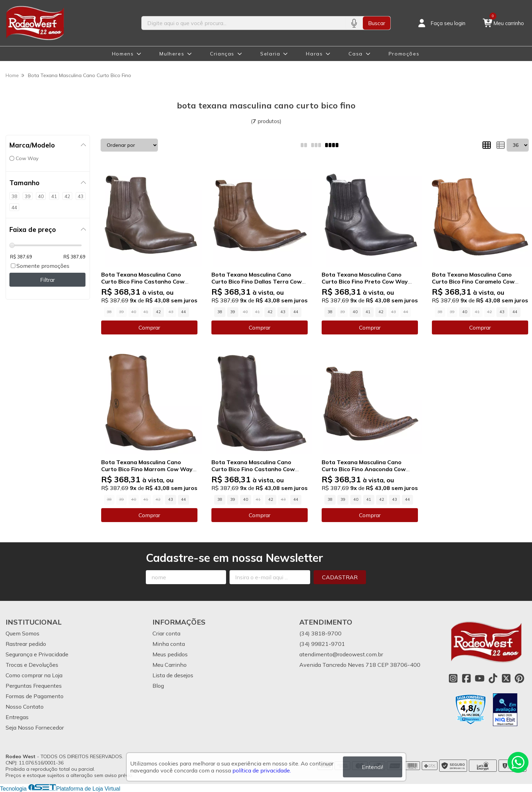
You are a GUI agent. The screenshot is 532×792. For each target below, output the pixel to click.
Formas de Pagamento (35, 696)
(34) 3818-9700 (320, 633)
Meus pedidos (170, 654)
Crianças (222, 54)
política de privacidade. (262, 770)
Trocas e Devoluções (32, 665)
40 (355, 312)
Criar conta (166, 633)
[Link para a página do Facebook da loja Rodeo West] (466, 678)
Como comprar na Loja (34, 675)
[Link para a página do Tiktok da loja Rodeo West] (493, 678)
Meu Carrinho (170, 665)
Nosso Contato (25, 707)
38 (220, 312)
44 (183, 312)
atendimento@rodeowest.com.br (341, 654)
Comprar (149, 327)
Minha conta (169, 644)
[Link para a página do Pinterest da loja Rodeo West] (519, 678)
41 (368, 312)
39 (233, 312)
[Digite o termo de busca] (243, 23)
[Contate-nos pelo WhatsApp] (518, 762)
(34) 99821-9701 (322, 644)
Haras (314, 54)
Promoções (404, 54)
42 (158, 312)
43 (283, 312)
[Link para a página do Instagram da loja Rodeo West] (453, 678)
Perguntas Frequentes (34, 686)
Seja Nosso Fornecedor (35, 727)
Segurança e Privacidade (37, 654)
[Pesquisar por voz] (354, 23)
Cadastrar (340, 577)
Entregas (17, 717)
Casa (355, 54)
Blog (158, 686)
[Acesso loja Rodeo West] (441, 23)
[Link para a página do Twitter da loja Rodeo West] (506, 678)
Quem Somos (23, 633)
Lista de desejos (173, 675)
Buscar (377, 23)
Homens (123, 54)
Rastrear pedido (26, 644)
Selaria (270, 54)
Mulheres (172, 54)
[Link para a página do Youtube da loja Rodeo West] (480, 678)
